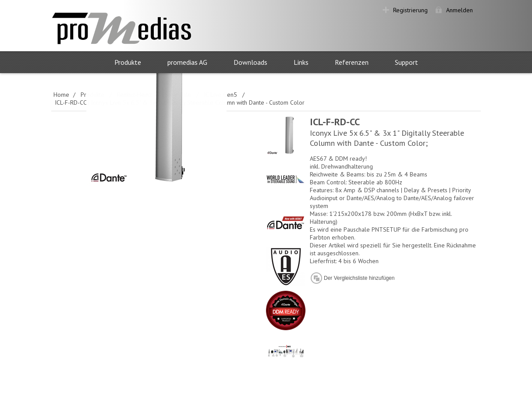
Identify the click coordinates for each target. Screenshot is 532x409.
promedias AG (187, 62)
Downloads (250, 62)
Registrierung (410, 10)
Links (301, 62)
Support (406, 62)
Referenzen (352, 62)
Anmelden (459, 10)
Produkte (128, 62)
